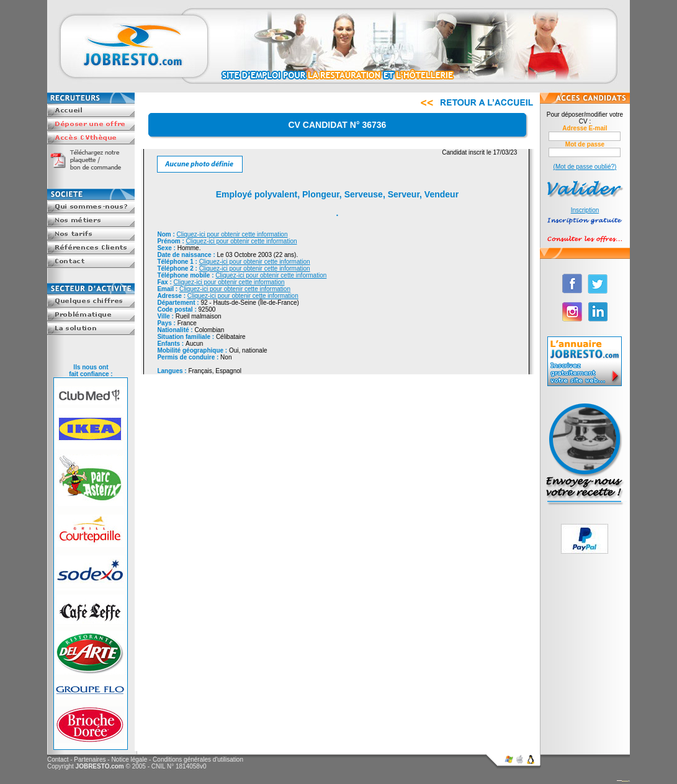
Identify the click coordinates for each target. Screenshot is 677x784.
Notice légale (129, 759)
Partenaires (90, 759)
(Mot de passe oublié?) (585, 167)
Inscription (585, 210)
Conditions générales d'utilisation (198, 759)
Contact (58, 759)
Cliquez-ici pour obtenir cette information (232, 234)
